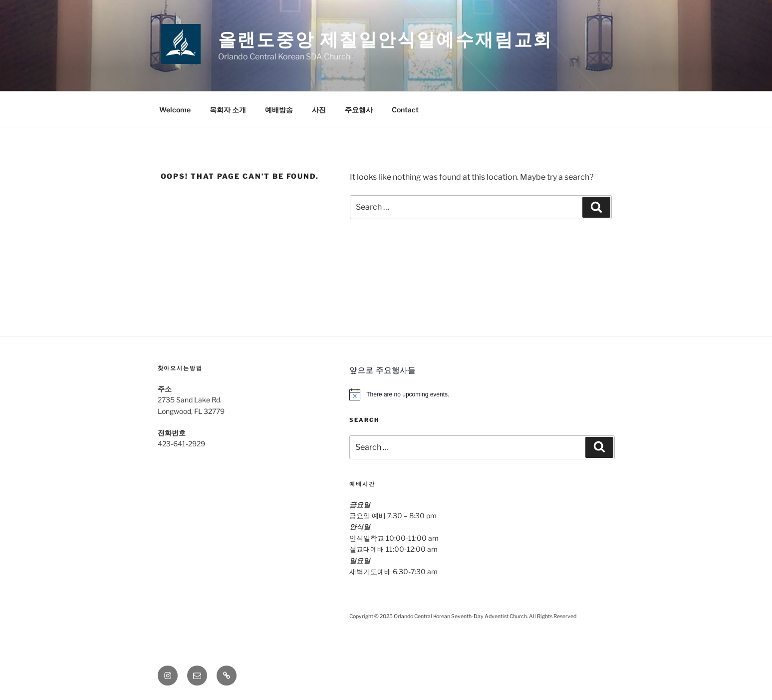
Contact (405, 110)
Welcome (175, 110)
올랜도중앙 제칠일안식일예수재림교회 (386, 39)
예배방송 (279, 110)
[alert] (482, 394)
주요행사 (359, 110)
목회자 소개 (228, 110)
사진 (319, 110)
